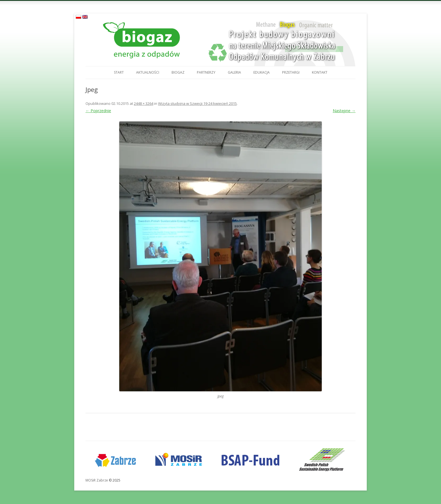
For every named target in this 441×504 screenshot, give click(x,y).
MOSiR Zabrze (97, 480)
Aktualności (148, 72)
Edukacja (262, 72)
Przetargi (291, 72)
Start (119, 72)
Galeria (234, 72)
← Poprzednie (98, 111)
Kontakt (320, 72)
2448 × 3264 (144, 103)
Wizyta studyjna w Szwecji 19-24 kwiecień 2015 (197, 103)
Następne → (344, 111)
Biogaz (178, 72)
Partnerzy (206, 72)
